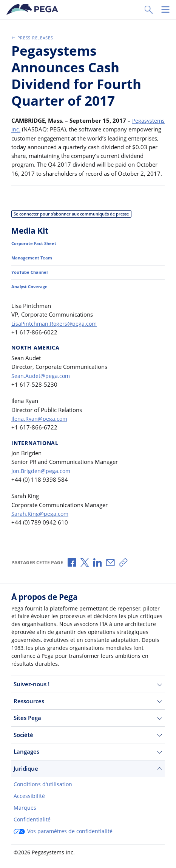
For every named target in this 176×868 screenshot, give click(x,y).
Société (88, 735)
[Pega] (34, 9)
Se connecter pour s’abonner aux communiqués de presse (77, 222)
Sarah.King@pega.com (40, 523)
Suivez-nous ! (88, 684)
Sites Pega (88, 718)
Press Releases (34, 38)
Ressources (88, 701)
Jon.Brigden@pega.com (42, 480)
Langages (88, 752)
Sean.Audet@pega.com (41, 384)
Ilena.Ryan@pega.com (40, 428)
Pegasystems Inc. (33, 129)
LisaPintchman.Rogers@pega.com (55, 333)
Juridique (88, 769)
